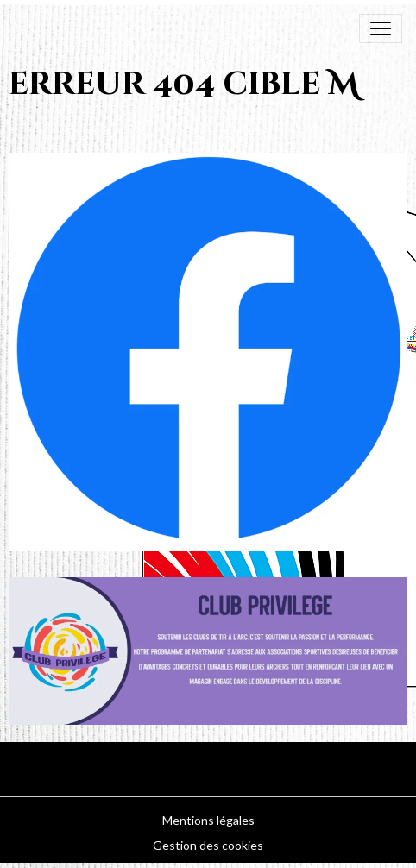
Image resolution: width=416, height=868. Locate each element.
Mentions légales (208, 820)
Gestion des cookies (208, 845)
